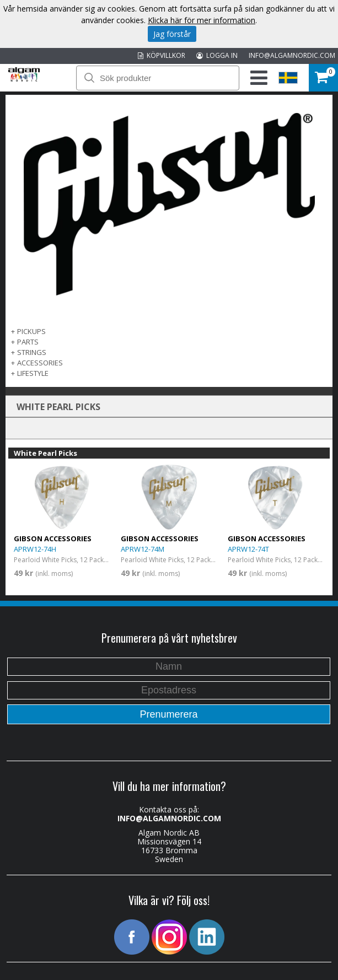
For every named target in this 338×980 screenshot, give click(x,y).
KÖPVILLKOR (162, 55)
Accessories (40, 363)
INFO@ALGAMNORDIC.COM (292, 55)
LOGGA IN (217, 55)
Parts (28, 342)
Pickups (31, 331)
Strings (32, 352)
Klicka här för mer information (202, 20)
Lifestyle (33, 373)
